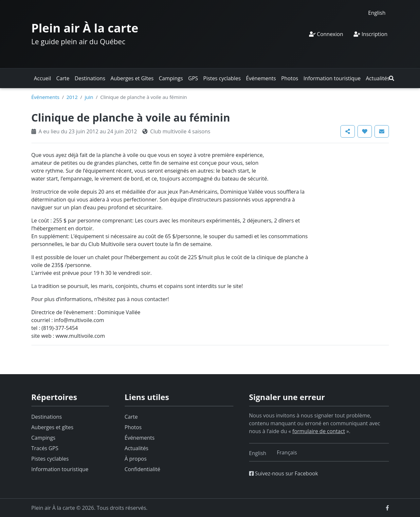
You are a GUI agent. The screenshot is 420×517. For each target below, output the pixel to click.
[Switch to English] (377, 13)
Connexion (326, 34)
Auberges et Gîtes (132, 78)
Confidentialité (143, 469)
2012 (72, 97)
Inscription (370, 34)
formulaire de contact (319, 431)
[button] (392, 78)
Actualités (378, 78)
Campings (171, 78)
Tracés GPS (45, 448)
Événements (261, 78)
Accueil (43, 78)
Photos (290, 78)
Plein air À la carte (85, 28)
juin (89, 97)
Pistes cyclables (222, 78)
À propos (136, 459)
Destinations (90, 78)
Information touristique (332, 78)
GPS (193, 78)
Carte (63, 78)
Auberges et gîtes (53, 427)
